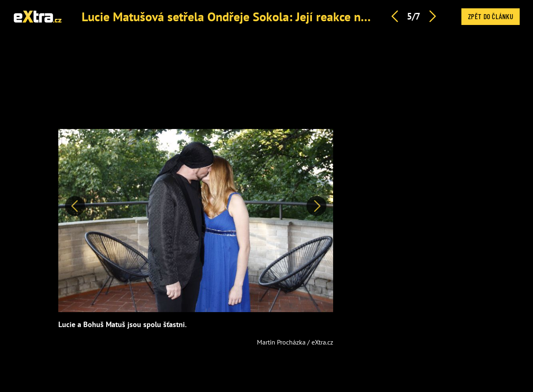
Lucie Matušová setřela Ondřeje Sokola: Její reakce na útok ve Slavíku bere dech (294, 16)
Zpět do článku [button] (491, 16)
